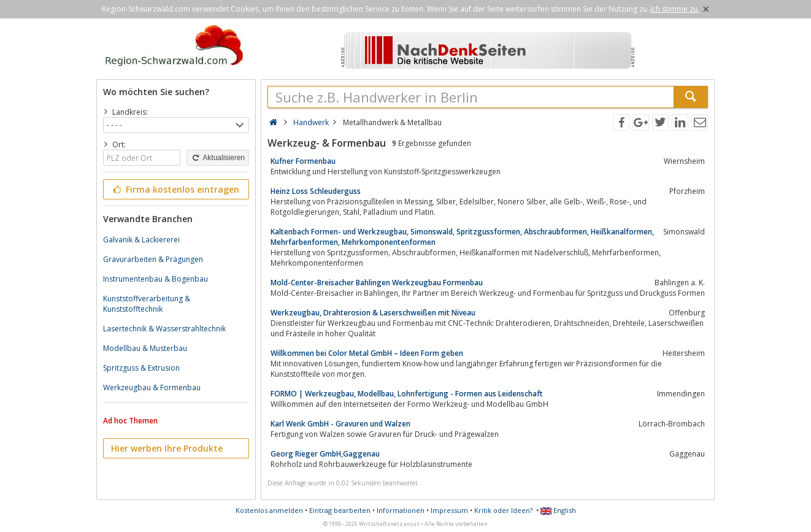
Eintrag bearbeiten (340, 510)
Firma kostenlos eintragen (175, 189)
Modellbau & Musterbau (145, 348)
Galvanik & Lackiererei (141, 240)
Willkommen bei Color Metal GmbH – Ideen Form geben (367, 353)
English (558, 510)
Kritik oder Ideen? (503, 510)
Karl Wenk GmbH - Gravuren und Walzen (340, 424)
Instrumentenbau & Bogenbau (156, 279)
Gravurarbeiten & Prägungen (153, 259)
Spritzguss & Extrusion (141, 368)
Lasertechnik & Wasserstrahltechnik (164, 329)
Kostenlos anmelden (269, 510)
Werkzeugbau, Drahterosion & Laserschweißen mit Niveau (373, 313)
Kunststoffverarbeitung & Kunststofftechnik (147, 304)
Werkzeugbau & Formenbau (152, 387)
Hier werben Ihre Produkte (167, 448)
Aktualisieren (218, 158)
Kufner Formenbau (303, 161)
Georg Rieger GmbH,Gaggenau (325, 454)
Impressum (449, 510)
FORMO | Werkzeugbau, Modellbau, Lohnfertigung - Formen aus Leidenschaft (407, 394)
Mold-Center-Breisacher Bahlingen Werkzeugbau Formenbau (377, 283)
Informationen (401, 510)
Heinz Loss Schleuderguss (316, 191)
